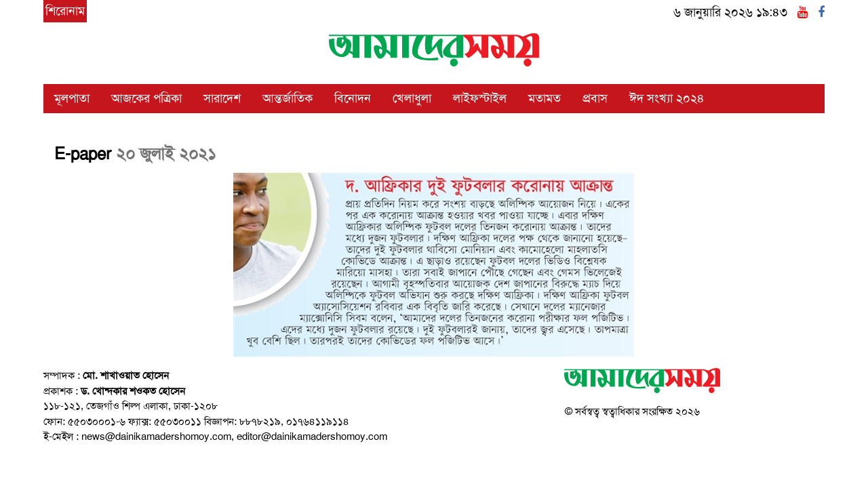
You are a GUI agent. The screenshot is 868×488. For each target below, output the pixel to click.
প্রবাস (595, 98)
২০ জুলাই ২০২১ (166, 154)
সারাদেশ (222, 98)
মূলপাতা (72, 98)
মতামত (545, 98)
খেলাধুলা (412, 98)
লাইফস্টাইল (480, 98)
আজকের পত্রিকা (146, 98)
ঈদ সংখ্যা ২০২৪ (667, 98)
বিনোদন (353, 98)
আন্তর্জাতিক (288, 98)
